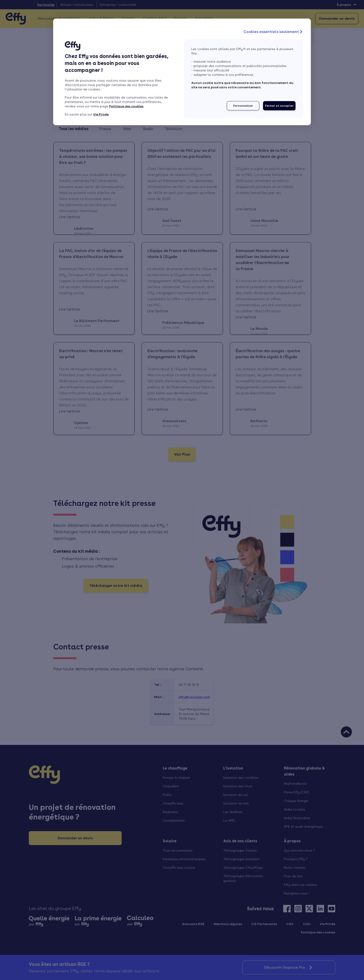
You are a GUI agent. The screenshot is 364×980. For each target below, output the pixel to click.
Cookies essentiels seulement (273, 32)
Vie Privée (101, 114)
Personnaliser (243, 106)
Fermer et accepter (279, 106)
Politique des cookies (126, 106)
